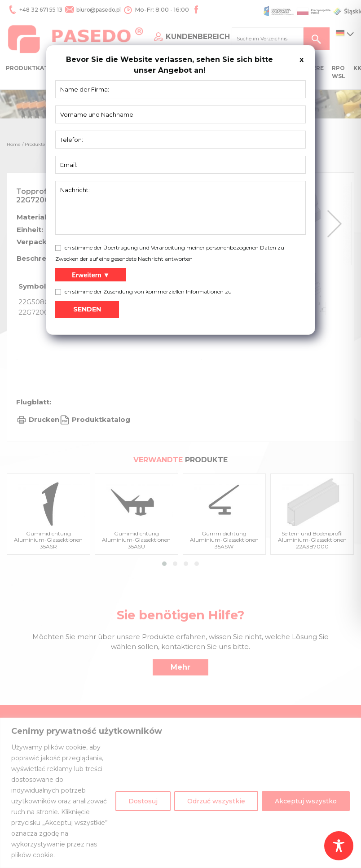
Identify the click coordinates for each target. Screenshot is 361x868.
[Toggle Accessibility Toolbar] (339, 846)
